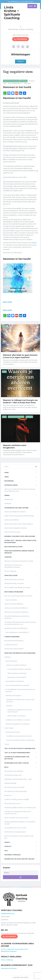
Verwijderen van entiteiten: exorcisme (18, 720)
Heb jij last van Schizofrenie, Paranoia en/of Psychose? (20, 701)
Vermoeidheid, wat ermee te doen (15, 828)
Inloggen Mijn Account (14, 547)
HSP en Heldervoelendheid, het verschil (17, 588)
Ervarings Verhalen (12, 855)
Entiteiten (24, 81)
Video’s (7, 842)
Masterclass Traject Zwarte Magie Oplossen (19, 524)
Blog (4, 327)
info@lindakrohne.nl (8, 914)
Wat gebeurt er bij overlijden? (17, 677)
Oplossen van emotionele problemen (16, 612)
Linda (7, 477)
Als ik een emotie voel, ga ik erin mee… (17, 818)
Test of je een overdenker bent (17, 753)
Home (7, 473)
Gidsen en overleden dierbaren (16, 665)
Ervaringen (9, 481)
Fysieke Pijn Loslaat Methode (14, 649)
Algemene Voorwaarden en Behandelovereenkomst (13, 566)
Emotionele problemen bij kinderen (16, 628)
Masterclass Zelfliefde (12, 520)
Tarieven (8, 557)
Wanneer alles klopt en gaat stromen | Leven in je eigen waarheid (20, 356)
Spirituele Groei (11, 575)
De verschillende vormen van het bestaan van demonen (20, 691)
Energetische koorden (13, 732)
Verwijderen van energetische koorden (19, 736)
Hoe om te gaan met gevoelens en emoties (18, 596)
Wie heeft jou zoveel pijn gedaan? (15, 832)
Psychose (9, 706)
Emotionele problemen (14, 592)
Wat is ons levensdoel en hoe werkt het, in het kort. (19, 837)
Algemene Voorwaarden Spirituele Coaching (19, 561)
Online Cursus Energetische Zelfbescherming (19, 516)
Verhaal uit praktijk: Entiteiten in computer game (20, 808)
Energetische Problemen (11, 81)
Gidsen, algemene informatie (17, 673)
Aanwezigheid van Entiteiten (15, 681)
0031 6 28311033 (21, 39)
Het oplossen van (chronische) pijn (15, 791)
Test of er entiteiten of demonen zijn (20, 748)
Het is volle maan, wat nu (12, 804)
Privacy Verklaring (10, 571)
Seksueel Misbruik (10, 783)
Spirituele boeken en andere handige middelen (19, 552)
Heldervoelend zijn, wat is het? (14, 580)
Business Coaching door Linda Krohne (20, 536)
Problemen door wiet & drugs (17, 763)
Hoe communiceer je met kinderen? (17, 632)
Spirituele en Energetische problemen (20, 653)
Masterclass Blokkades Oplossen (15, 512)
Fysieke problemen (12, 637)
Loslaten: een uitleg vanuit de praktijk (17, 799)
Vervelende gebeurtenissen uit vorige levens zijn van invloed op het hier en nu (20, 623)
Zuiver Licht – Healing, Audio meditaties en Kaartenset (20, 541)
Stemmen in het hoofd (17, 87)
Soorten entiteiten (11, 661)
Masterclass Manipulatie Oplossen (16, 528)
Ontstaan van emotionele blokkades (16, 608)
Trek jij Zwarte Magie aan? (13, 775)
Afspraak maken (11, 485)
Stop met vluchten (11, 600)
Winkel (7, 495)
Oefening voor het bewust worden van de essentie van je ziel (18, 813)
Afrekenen (8, 504)
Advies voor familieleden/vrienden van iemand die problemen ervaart (20, 490)
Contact (8, 846)
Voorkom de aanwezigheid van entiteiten (17, 758)
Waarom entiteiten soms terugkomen (15, 447)
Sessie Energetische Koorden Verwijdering (20, 740)
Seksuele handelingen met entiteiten (17, 724)
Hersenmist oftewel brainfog (14, 641)
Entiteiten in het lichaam (13, 696)
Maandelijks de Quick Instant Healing (19, 859)
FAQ (6, 851)
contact (34, 243)
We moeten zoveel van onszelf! (14, 787)
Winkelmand (9, 499)
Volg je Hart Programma (12, 532)
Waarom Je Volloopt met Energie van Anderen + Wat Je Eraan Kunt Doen (20, 401)
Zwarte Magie (9, 728)
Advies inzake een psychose (16, 716)
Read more (7, 302)
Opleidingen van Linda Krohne (16, 508)
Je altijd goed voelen (11, 645)
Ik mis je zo (8, 795)
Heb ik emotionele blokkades (14, 604)
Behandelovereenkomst (9, 968)
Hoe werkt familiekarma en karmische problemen (17, 617)
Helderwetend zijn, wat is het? (14, 584)
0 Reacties (27, 83)
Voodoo (7, 744)
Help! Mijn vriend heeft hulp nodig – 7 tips (18, 779)
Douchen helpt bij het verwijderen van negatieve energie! (20, 823)
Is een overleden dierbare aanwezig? (19, 669)
